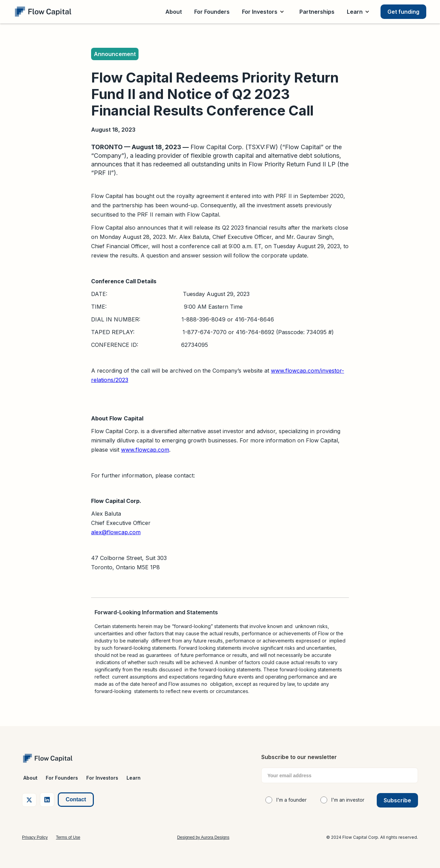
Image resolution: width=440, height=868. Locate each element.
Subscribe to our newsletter (299, 757)
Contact (76, 799)
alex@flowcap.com (116, 532)
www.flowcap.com (145, 450)
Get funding (403, 12)
